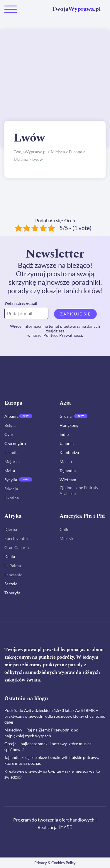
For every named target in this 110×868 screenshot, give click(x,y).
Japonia (67, 443)
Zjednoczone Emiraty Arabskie (79, 490)
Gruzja (66, 416)
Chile (64, 529)
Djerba (11, 529)
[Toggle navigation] (11, 9)
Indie (64, 434)
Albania (11, 416)
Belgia (10, 425)
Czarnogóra (15, 443)
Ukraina (12, 498)
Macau (66, 461)
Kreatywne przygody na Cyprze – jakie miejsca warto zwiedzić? (52, 774)
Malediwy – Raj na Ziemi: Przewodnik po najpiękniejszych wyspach (41, 733)
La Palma (13, 566)
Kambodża (69, 452)
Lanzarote (13, 575)
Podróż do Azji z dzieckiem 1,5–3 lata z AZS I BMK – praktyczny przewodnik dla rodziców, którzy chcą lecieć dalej (55, 716)
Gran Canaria (17, 547)
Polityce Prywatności (63, 335)
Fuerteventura (17, 538)
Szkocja (11, 489)
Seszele (11, 584)
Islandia (11, 452)
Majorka (12, 461)
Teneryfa (12, 593)
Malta (10, 471)
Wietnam (68, 480)
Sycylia (11, 480)
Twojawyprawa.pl (23, 650)
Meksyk (66, 538)
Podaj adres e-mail (21, 303)
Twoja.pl (76, 9)
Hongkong (69, 425)
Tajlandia (68, 471)
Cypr (9, 434)
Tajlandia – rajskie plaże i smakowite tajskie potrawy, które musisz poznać (52, 760)
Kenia (10, 556)
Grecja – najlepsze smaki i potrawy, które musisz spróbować (48, 747)
